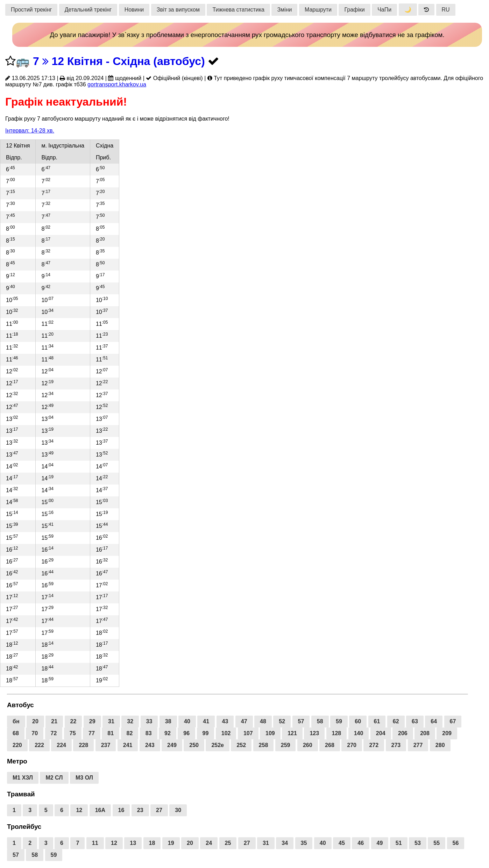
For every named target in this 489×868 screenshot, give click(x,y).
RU (446, 10)
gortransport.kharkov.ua (117, 84)
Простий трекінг (31, 10)
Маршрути (318, 10)
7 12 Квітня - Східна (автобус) (119, 61)
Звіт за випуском (178, 10)
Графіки (354, 10)
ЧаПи (384, 10)
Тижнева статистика (238, 10)
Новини (134, 10)
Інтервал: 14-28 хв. (30, 131)
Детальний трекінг (88, 10)
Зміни (284, 10)
